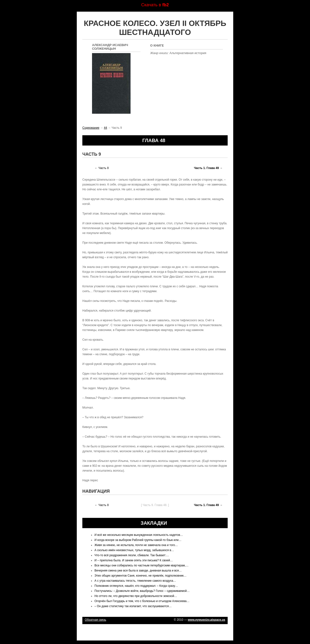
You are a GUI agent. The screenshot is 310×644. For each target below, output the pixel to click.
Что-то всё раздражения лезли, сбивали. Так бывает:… (132, 555)
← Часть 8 (102, 168)
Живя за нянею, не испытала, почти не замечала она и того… (136, 545)
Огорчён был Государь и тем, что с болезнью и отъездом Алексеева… (142, 601)
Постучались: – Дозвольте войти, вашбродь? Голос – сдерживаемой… (142, 591)
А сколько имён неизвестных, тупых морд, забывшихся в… (134, 550)
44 (105, 128)
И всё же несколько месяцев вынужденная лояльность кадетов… (139, 535)
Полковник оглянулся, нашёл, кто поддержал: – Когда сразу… (136, 586)
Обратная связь (95, 620)
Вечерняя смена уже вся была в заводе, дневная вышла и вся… (138, 571)
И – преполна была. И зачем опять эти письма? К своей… (134, 560)
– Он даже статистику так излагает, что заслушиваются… (133, 606)
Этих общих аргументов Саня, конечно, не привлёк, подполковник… (140, 576)
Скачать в (155, 5)
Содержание (91, 128)
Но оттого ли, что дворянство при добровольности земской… (136, 596)
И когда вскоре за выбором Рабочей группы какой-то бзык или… (138, 540)
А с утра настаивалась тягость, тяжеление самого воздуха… (135, 581)
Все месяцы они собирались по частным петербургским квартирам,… (141, 565)
